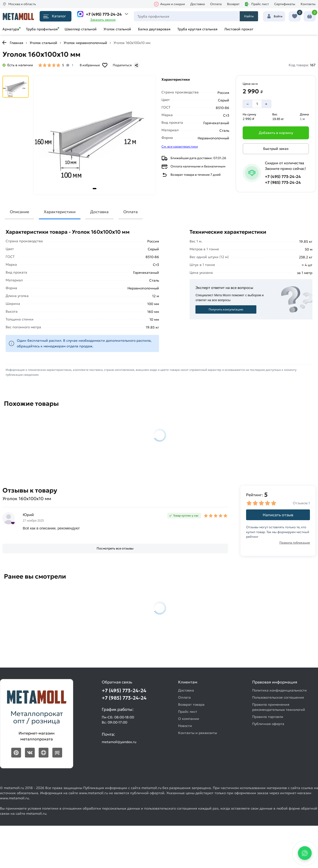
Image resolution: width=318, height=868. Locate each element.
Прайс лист (257, 4)
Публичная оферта (268, 724)
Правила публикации (295, 543)
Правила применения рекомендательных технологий (279, 707)
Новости (185, 726)
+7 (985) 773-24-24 (283, 182)
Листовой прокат (239, 29)
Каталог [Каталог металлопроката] (55, 16)
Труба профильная (42, 29)
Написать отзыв (278, 515)
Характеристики (60, 212)
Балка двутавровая (154, 29)
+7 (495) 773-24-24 (104, 14)
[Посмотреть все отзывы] (115, 549)
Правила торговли (268, 717)
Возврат (233, 4)
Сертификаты (285, 4)
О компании (189, 719)
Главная (17, 43)
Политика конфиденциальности (279, 690)
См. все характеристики (180, 147)
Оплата (216, 4)
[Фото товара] (94, 135)
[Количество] (257, 104)
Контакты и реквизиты (198, 733)
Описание (19, 212)
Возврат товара (191, 704)
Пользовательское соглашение (278, 697)
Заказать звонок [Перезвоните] (103, 20)
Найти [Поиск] (249, 16)
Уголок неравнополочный (85, 43)
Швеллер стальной (81, 29)
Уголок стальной (117, 29)
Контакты (308, 4)
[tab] (95, 189)
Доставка (198, 4)
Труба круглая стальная (197, 29)
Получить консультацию (226, 309)
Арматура (11, 29)
